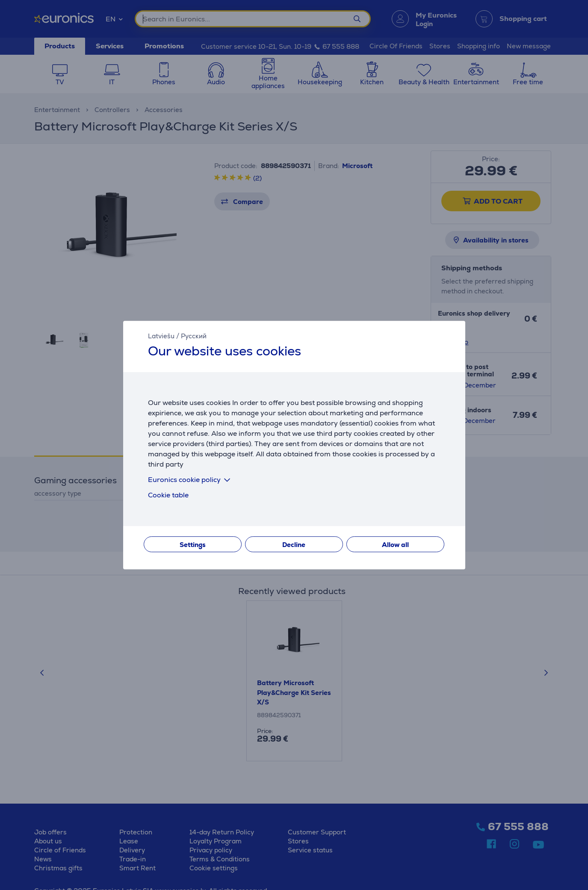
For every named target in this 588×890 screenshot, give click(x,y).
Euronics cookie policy (191, 480)
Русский (194, 336)
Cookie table (168, 495)
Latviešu (161, 336)
